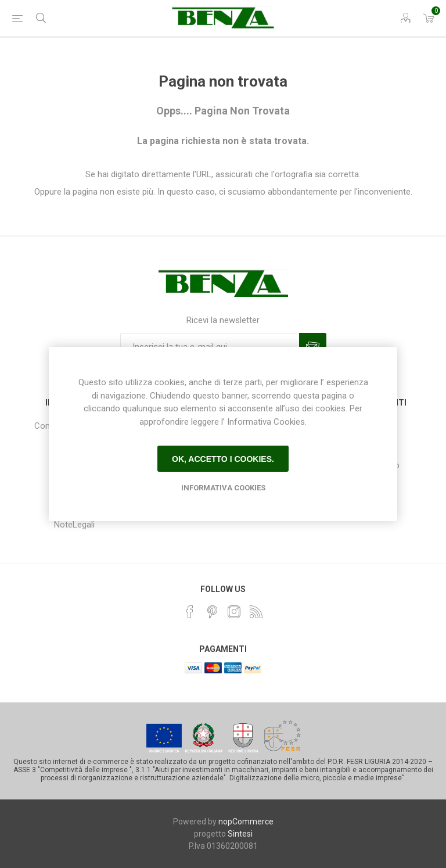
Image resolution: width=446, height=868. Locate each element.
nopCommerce (246, 822)
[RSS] (256, 612)
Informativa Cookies (223, 488)
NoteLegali (74, 525)
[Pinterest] (212, 612)
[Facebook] (190, 612)
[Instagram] (234, 612)
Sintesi (240, 834)
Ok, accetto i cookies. (223, 459)
